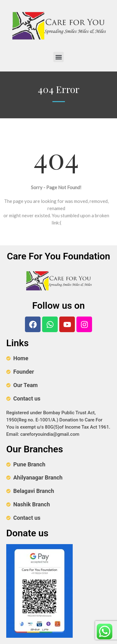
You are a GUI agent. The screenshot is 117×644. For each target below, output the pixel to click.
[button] (58, 57)
